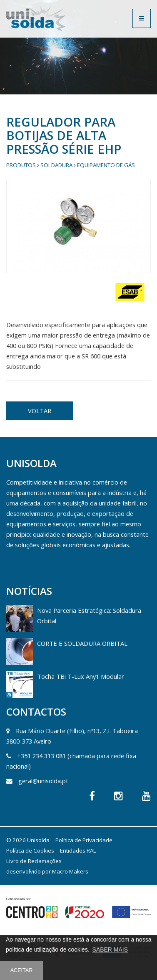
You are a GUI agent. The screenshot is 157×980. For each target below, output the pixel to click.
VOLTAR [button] (40, 411)
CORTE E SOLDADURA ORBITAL (82, 643)
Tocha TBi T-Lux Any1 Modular (81, 676)
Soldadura (56, 165)
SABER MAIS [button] (110, 950)
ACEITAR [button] (22, 970)
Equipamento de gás (106, 165)
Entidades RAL (78, 851)
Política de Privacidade (84, 840)
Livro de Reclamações (34, 861)
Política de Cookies (30, 851)
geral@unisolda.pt (43, 781)
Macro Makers (70, 871)
